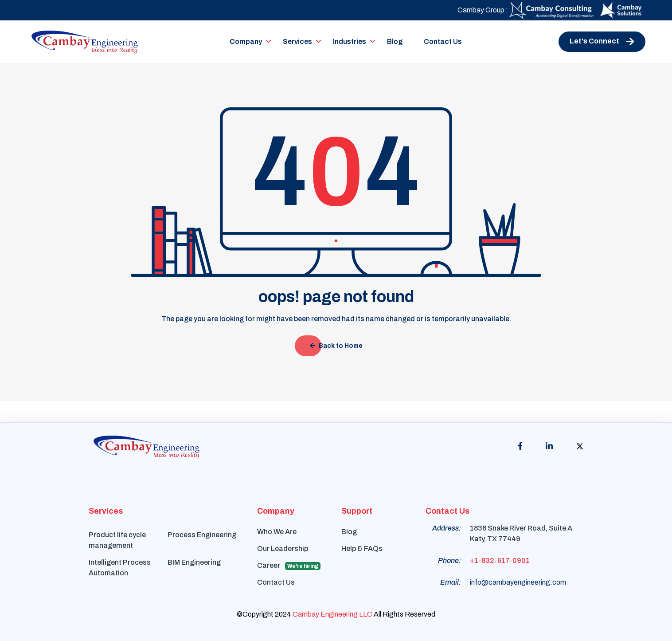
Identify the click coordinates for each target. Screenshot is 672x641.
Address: (447, 528)
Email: (451, 582)
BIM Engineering (194, 562)
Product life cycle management (117, 540)
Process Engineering (202, 535)
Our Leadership (283, 549)
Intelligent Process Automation (120, 568)
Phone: (449, 560)
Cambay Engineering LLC (332, 614)
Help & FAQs (362, 549)
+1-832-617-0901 (500, 560)
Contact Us (443, 41)
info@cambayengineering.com (518, 582)
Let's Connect (602, 42)
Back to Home (336, 346)
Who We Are (277, 532)
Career (289, 566)
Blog (395, 41)
